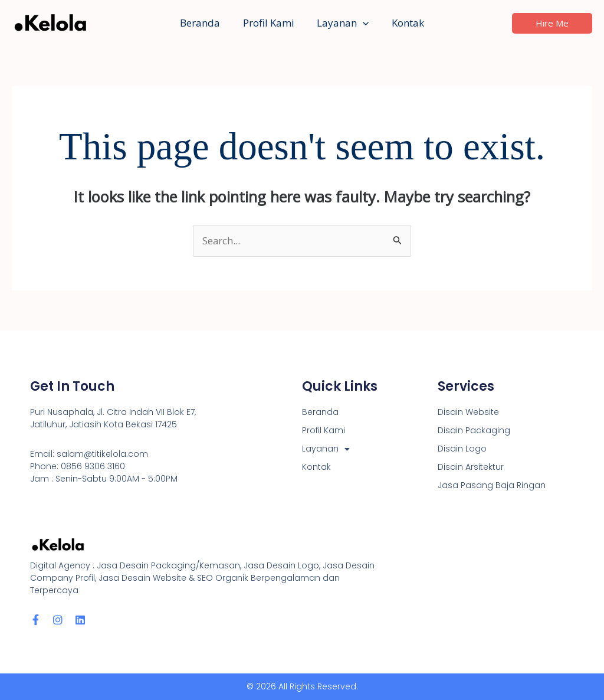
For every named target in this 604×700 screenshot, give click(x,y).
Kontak (404, 23)
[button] (362, 23)
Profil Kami (270, 23)
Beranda (204, 23)
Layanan (342, 23)
